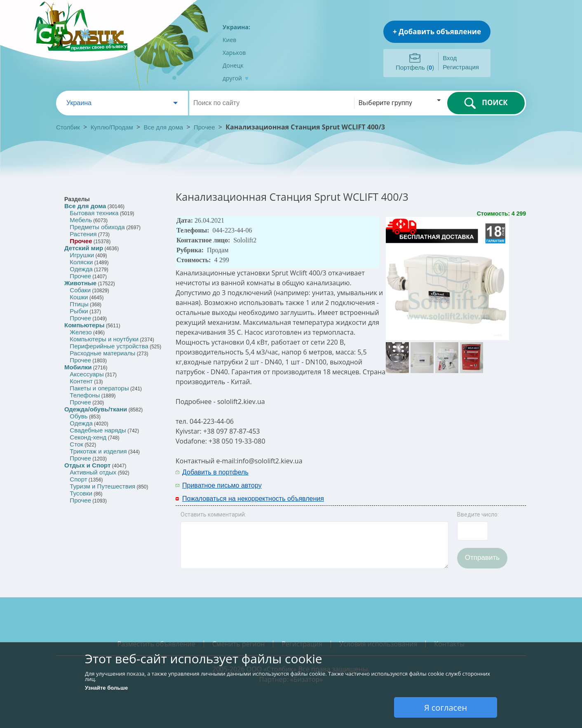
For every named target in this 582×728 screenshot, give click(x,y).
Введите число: (478, 514)
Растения (83, 234)
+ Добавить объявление (437, 32)
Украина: (236, 27)
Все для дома (164, 127)
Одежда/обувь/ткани (96, 409)
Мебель (81, 220)
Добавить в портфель (215, 472)
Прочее (204, 127)
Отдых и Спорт (87, 465)
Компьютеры (84, 325)
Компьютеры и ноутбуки (104, 339)
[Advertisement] (434, 478)
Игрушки (82, 255)
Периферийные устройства (109, 346)
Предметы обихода (97, 227)
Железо (81, 332)
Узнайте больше (106, 688)
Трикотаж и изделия (98, 451)
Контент (81, 381)
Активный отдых (93, 472)
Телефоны (85, 395)
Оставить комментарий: (213, 514)
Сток (76, 444)
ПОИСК (486, 103)
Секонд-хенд (88, 437)
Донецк (233, 65)
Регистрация (461, 67)
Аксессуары (87, 374)
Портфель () (415, 67)
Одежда (81, 269)
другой (236, 78)
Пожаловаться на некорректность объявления (253, 499)
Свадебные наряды (98, 430)
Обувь (79, 416)
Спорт (78, 479)
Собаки (80, 290)
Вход (450, 58)
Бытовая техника (94, 213)
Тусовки (81, 493)
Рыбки (79, 311)
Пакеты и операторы (99, 388)
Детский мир (84, 248)
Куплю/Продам (113, 127)
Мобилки (78, 367)
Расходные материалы (102, 353)
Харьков (234, 53)
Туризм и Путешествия (102, 486)
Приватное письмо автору (222, 485)
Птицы (79, 304)
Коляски (81, 262)
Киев (229, 40)
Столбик (68, 127)
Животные (80, 283)
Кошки (79, 297)
